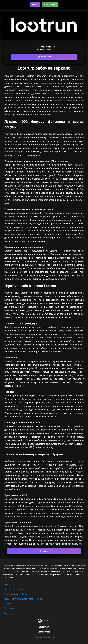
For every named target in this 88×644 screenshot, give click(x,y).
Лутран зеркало (44, 57)
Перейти (44, 551)
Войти (35, 5)
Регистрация (50, 5)
